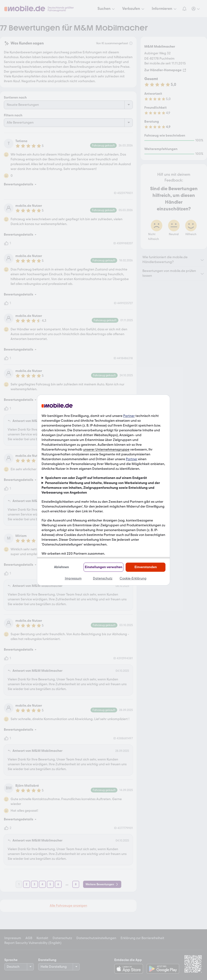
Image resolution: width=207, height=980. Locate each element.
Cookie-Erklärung (133, 578)
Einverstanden (146, 567)
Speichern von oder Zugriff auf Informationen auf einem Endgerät (96, 478)
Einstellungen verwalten (103, 567)
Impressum (73, 578)
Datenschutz (103, 578)
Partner (129, 416)
